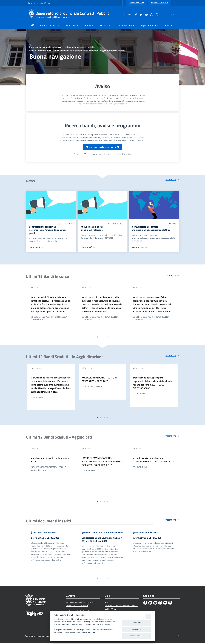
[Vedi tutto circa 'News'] (172, 180)
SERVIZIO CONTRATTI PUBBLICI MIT (121, 607)
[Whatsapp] (145, 14)
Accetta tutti (136, 623)
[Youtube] (140, 14)
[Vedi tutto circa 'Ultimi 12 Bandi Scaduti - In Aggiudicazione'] (172, 356)
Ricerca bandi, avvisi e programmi (102, 147)
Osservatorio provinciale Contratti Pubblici (73, 13)
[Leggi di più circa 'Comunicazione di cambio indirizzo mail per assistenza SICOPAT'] (139, 248)
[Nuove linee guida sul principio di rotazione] (103, 205)
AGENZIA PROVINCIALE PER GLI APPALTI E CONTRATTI (80, 605)
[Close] (148, 616)
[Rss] (165, 604)
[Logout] (178, 637)
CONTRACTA (111, 610)
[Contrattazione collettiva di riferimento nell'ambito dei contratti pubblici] (51, 205)
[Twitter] (135, 14)
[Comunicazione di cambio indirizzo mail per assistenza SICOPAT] (154, 205)
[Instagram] (150, 14)
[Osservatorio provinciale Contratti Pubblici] (32, 15)
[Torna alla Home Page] (33, 26)
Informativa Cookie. (88, 632)
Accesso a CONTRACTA (160, 3)
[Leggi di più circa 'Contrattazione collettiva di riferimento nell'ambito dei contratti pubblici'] (36, 248)
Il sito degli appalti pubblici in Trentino (52, 17)
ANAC (108, 604)
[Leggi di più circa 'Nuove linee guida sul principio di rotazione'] (88, 248)
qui (84, 154)
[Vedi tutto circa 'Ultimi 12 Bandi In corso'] (172, 276)
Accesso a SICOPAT (137, 3)
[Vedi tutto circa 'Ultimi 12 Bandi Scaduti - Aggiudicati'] (172, 437)
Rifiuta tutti (136, 629)
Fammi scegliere (136, 636)
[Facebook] (130, 14)
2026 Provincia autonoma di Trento (39, 637)
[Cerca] (174, 15)
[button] (98, 338)
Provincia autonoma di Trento (39, 3)
